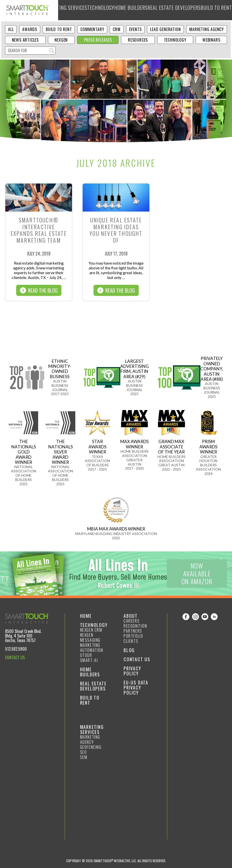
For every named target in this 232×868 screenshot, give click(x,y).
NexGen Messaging (90, 637)
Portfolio (133, 636)
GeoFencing (91, 747)
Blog (209, 10)
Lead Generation (165, 29)
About (221, 10)
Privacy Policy (132, 671)
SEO (84, 752)
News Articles (25, 40)
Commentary (92, 29)
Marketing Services (77, 10)
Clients (131, 641)
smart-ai (89, 660)
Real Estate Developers (160, 10)
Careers (132, 621)
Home (86, 616)
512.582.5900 (16, 649)
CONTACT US (15, 657)
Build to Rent (192, 10)
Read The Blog (39, 290)
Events (135, 29)
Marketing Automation (92, 648)
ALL (11, 29)
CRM (117, 29)
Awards (30, 29)
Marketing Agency (207, 29)
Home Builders (129, 10)
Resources (138, 40)
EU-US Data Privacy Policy (136, 687)
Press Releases (98, 40)
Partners (133, 631)
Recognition (135, 626)
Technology (105, 10)
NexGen (61, 40)
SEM (84, 757)
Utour (86, 655)
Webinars (211, 40)
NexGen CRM (91, 630)
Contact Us (137, 659)
